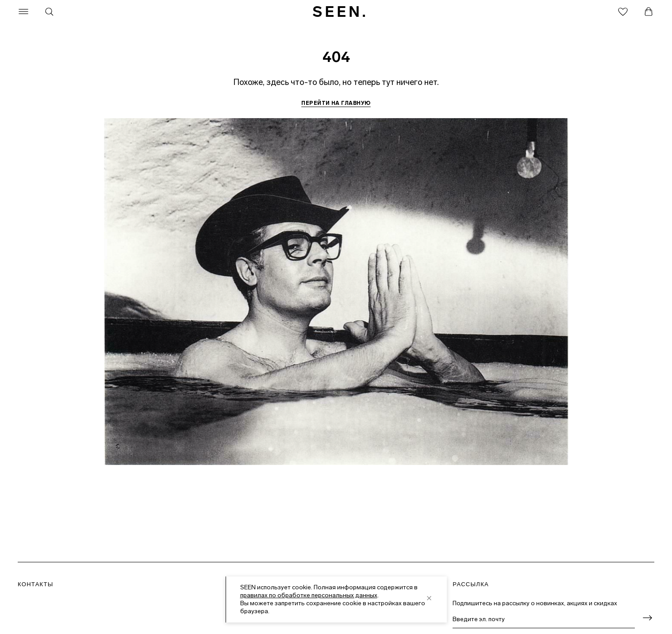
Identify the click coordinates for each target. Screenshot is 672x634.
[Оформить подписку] (647, 618)
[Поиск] (49, 12)
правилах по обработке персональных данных (309, 595)
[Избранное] (623, 12)
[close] (429, 598)
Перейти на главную (336, 103)
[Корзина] (649, 12)
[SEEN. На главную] (339, 12)
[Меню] (23, 12)
